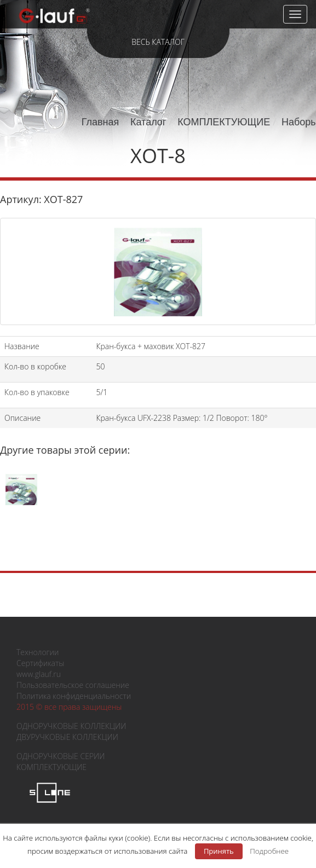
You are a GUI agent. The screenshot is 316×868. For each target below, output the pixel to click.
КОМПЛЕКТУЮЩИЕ (224, 122)
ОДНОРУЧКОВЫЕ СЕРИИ (61, 756)
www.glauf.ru (39, 674)
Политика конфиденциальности (74, 696)
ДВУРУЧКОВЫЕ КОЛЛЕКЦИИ (67, 737)
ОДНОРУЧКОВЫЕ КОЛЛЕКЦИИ (71, 726)
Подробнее (269, 851)
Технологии (38, 652)
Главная (100, 122)
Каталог (148, 122)
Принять (219, 851)
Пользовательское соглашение (73, 685)
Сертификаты (40, 663)
